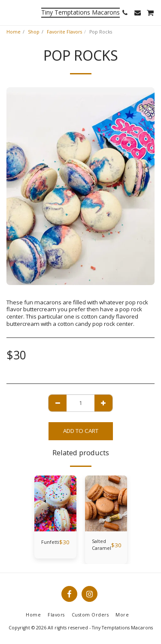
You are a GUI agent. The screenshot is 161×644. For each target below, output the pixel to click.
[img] (55, 504)
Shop (34, 32)
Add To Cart (81, 431)
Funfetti (50, 542)
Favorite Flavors (64, 32)
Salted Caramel (102, 545)
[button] (9, 12)
